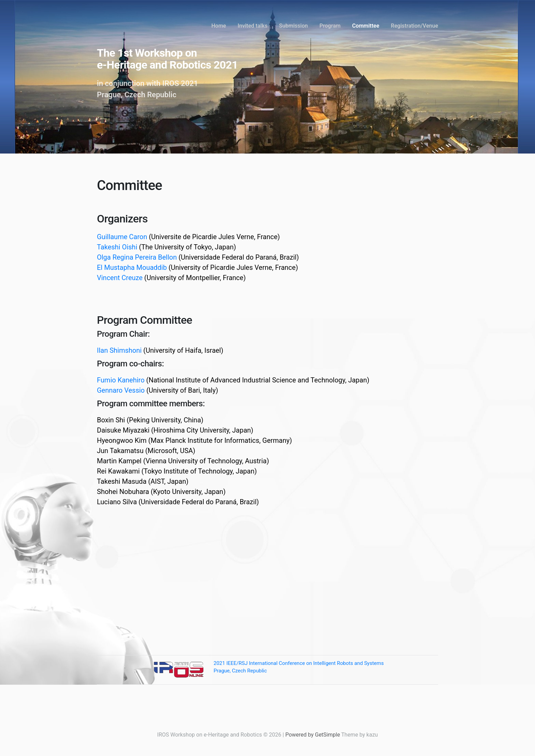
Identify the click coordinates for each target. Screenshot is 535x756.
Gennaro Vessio (121, 390)
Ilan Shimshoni (119, 350)
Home (219, 26)
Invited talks (252, 26)
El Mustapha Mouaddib (132, 267)
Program (330, 26)
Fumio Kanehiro (121, 380)
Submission (293, 26)
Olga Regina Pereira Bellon (137, 257)
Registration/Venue (415, 26)
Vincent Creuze (120, 278)
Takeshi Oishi (117, 247)
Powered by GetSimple (313, 735)
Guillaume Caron (122, 237)
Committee (366, 26)
